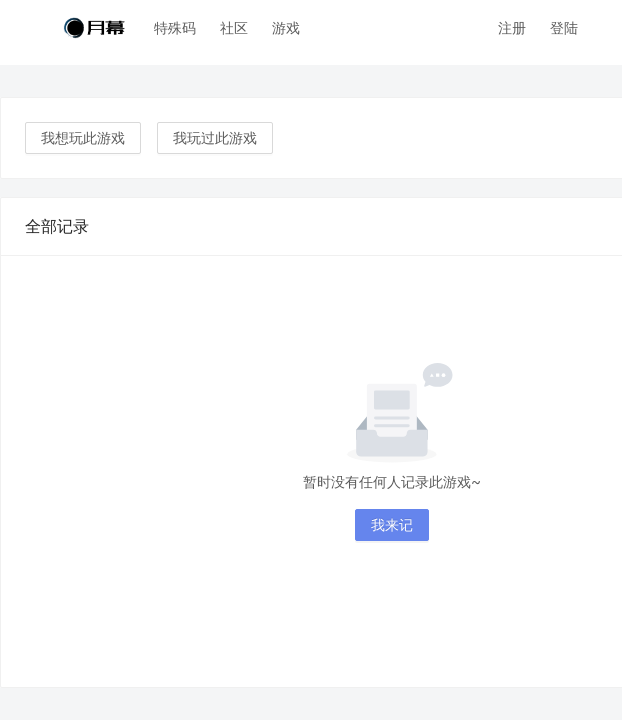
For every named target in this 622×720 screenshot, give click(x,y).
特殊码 (175, 28)
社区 (234, 28)
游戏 (286, 28)
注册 (512, 28)
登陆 (564, 28)
